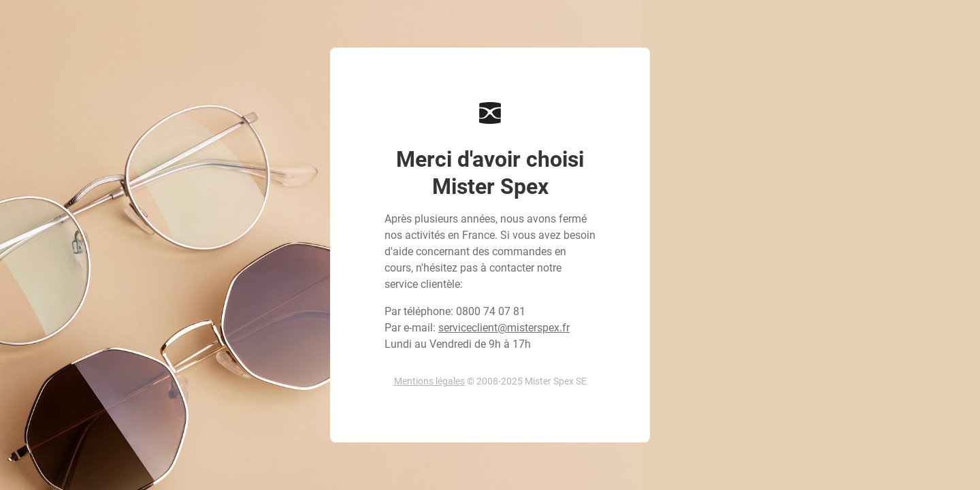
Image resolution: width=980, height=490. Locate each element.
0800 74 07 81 (491, 311)
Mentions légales (429, 381)
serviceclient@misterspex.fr (504, 328)
